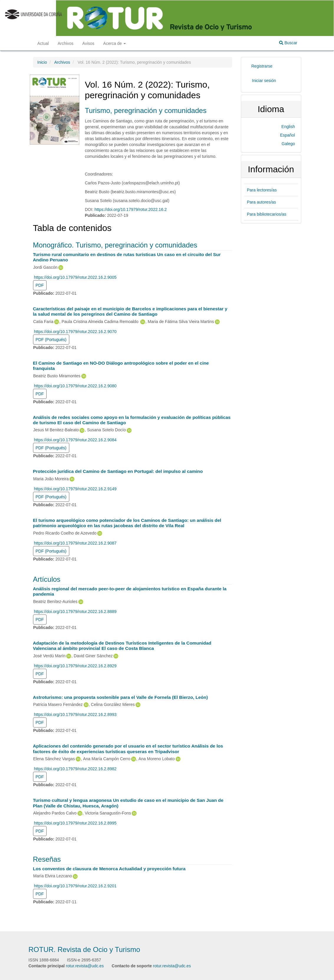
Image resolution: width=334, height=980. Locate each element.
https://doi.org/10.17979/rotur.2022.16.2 (130, 209)
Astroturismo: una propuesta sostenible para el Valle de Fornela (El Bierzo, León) (121, 697)
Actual (43, 43)
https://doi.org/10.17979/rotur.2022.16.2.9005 (75, 277)
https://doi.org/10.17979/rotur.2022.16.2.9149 (75, 489)
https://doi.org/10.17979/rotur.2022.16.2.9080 (75, 386)
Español (288, 135)
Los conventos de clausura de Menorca (109, 869)
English (288, 127)
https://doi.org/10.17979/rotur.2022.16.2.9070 (75, 332)
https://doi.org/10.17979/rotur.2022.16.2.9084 (75, 440)
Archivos (65, 43)
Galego (288, 144)
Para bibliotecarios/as (267, 214)
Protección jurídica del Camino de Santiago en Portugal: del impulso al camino (118, 471)
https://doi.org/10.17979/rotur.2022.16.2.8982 (75, 769)
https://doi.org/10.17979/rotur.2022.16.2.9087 (75, 543)
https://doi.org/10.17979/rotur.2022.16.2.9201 (75, 886)
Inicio (42, 62)
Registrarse (262, 66)
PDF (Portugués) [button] (51, 340)
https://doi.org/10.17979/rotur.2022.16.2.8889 (75, 612)
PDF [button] (40, 285)
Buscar (288, 43)
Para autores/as (262, 202)
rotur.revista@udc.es (85, 966)
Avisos (88, 43)
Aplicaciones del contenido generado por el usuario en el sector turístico (128, 749)
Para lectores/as (262, 190)
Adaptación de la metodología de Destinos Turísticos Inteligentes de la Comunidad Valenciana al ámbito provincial (122, 646)
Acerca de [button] (115, 43)
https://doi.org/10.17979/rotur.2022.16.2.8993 (75, 714)
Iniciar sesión (264, 81)
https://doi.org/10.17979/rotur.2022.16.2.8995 (75, 823)
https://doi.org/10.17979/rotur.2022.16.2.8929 (75, 666)
